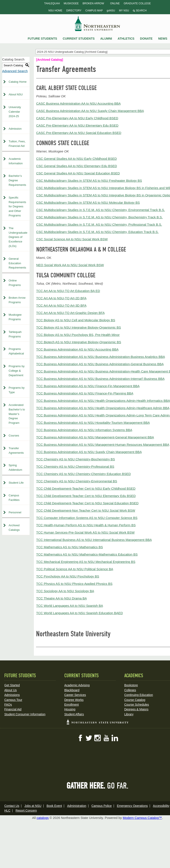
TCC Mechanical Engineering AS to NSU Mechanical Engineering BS (86, 562)
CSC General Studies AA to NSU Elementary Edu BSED (77, 166)
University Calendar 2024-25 (15, 112)
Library (129, 714)
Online (115, 3)
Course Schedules (137, 705)
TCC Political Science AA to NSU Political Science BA (75, 569)
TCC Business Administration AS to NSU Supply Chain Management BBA (89, 452)
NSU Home (55, 11)
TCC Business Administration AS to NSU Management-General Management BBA (95, 437)
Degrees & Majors (136, 709)
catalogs (43, 818)
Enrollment (72, 705)
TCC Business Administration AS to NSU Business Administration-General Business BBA (100, 364)
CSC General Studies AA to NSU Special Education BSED (78, 173)
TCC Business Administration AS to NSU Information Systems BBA (84, 430)
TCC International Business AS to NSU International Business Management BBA (94, 540)
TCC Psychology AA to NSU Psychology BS (68, 576)
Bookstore (131, 685)
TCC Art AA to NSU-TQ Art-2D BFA (61, 298)
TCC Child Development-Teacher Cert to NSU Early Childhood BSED (86, 488)
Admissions (12, 695)
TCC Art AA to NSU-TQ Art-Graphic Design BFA (70, 313)
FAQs (8, 705)
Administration (77, 806)
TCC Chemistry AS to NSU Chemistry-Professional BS (75, 467)
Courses (14, 436)
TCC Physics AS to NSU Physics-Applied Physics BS (74, 584)
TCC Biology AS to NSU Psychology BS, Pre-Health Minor (78, 335)
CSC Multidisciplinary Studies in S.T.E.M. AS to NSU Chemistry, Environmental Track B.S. (101, 210)
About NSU (16, 94)
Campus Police (102, 806)
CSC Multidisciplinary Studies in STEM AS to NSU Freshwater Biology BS (89, 181)
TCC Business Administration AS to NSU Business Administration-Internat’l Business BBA (100, 379)
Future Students (42, 39)
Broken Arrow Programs (17, 300)
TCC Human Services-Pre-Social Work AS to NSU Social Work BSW (85, 532)
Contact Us (12, 806)
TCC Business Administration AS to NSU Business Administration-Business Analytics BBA (101, 357)
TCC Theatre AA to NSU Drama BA (61, 598)
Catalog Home (18, 82)
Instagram (98, 738)
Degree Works (74, 700)
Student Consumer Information (25, 714)
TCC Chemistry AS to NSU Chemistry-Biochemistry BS (76, 459)
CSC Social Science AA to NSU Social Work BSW (72, 239)
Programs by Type (17, 390)
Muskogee (71, 3)
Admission (15, 129)
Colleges (130, 690)
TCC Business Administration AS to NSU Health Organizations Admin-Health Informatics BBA (103, 401)
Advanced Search (15, 71)
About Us (11, 690)
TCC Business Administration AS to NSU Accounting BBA (77, 349)
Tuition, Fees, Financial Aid (17, 144)
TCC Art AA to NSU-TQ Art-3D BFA (61, 305)
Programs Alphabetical (16, 351)
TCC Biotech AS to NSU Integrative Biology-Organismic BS (79, 342)
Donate (146, 39)
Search (140, 11)
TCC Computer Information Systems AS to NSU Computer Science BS (87, 518)
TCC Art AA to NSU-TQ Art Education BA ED (68, 291)
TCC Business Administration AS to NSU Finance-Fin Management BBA (88, 386)
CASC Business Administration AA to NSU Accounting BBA (78, 103)
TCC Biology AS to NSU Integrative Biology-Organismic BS (79, 327)
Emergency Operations (132, 806)
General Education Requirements (17, 263)
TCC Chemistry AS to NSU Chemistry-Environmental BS (77, 481)
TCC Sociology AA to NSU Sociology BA (65, 591)
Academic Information (16, 161)
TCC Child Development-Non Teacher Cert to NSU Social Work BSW (86, 510)
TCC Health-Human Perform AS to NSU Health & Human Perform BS (86, 525)
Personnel (15, 512)
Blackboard (72, 690)
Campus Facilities (14, 498)
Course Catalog (135, 700)
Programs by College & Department (17, 371)
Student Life (16, 483)
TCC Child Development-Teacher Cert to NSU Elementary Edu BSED (86, 496)
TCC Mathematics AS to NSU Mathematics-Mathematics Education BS (87, 554)
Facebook (80, 738)
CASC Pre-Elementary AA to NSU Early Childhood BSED (77, 118)
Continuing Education (139, 695)
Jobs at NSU (33, 806)
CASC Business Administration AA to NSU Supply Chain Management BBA (90, 111)
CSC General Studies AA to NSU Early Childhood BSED (77, 159)
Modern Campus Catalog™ (142, 818)
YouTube (106, 738)
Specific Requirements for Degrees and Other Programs (17, 207)
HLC (7, 811)
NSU (98, 23)
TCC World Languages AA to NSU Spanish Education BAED (80, 613)
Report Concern (26, 811)
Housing (70, 709)
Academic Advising (77, 685)
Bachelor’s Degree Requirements (17, 180)
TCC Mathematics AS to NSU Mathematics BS (70, 547)
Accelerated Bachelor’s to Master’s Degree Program (17, 414)
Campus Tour (13, 700)
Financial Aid (13, 709)
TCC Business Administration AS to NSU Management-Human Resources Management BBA (103, 445)
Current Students (79, 39)
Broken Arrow (93, 3)
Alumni (106, 39)
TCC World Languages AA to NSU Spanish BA (70, 606)
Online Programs (15, 283)
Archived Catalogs (14, 528)
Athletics (126, 39)
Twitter (89, 738)
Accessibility (161, 806)
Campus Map (94, 11)
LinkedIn (115, 738)
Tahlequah (52, 3)
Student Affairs (74, 714)
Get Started (12, 685)
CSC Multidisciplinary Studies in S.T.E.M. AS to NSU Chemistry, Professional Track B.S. (99, 224)
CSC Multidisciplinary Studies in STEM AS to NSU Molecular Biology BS (88, 203)
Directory (74, 11)
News (163, 39)
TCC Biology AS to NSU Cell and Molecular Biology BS (76, 320)
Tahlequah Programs (15, 334)
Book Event (54, 806)
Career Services (75, 695)
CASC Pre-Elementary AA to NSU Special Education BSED (79, 133)
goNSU (111, 11)
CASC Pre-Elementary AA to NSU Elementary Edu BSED (77, 125)
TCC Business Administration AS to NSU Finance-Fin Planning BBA (85, 393)
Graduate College (137, 3)
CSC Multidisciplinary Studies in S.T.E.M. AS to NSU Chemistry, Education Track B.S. (97, 232)
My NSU (124, 11)
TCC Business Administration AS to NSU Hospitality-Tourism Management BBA (93, 423)
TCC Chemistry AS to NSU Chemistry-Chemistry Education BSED (83, 474)
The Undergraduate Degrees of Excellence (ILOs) (18, 237)
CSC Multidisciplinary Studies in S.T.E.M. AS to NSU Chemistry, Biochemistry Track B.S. (100, 217)
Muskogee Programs (15, 317)
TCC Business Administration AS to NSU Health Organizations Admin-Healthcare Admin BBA (103, 408)
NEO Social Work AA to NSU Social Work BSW (70, 265)
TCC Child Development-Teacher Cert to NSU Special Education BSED (87, 503)
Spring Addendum (15, 467)
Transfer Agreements (16, 450)
